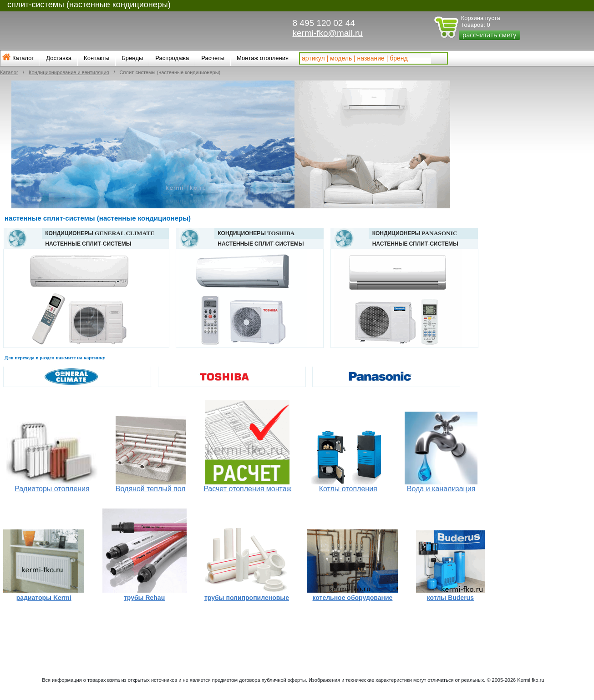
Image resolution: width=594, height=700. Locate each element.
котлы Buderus (450, 598)
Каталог (23, 58)
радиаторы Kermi (44, 598)
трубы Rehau (144, 598)
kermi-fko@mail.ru (328, 33)
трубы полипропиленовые (247, 598)
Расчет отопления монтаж (247, 489)
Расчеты (213, 58)
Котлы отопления (348, 489)
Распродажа (172, 58)
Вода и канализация (441, 489)
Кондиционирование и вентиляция (69, 72)
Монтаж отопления (263, 58)
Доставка (59, 58)
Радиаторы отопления (52, 489)
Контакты (96, 58)
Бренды (132, 58)
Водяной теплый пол (151, 489)
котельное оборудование (353, 598)
